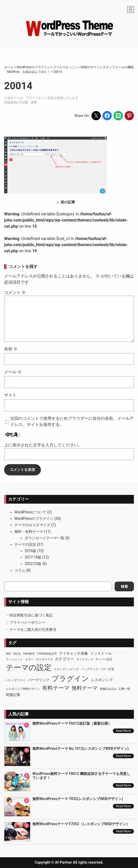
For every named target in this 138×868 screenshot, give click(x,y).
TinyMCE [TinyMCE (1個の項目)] (29, 654)
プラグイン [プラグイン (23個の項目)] (70, 679)
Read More (123, 731)
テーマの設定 (25, 544)
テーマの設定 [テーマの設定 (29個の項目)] (29, 667)
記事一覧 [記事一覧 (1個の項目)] (124, 689)
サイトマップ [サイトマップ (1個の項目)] (85, 659)
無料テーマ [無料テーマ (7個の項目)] (85, 688)
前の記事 (68, 202)
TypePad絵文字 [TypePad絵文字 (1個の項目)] (47, 654)
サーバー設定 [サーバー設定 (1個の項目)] (104, 659)
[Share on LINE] (118, 116)
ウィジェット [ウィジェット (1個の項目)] (14, 659)
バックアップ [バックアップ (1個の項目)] (90, 669)
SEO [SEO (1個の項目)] (8, 654)
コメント (15, 292)
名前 (11, 349)
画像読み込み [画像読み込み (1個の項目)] (108, 689)
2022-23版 (33, 564)
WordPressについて (30, 512)
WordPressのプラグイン (34, 518)
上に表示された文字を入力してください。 (43, 445)
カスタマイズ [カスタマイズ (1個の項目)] (44, 659)
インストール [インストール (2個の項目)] (101, 653)
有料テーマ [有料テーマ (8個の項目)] (56, 688)
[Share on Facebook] (107, 116)
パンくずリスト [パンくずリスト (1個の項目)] (16, 680)
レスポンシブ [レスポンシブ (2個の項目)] (102, 680)
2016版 (30, 551)
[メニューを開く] (131, 9)
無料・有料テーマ (29, 532)
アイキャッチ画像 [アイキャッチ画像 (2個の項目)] (73, 653)
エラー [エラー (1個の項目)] (29, 659)
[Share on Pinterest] (129, 116)
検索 (124, 586)
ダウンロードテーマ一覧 (44, 538)
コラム (20, 570)
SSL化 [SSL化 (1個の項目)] (17, 654)
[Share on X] (96, 116)
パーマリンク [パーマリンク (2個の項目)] (39, 680)
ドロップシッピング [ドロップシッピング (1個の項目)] (66, 669)
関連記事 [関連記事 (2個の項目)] (13, 695)
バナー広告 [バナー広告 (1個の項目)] (107, 669)
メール (13, 372)
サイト (10, 395)
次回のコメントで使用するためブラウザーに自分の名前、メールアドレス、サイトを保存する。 (72, 421)
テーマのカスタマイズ (32, 525)
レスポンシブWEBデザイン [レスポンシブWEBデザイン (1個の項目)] (23, 689)
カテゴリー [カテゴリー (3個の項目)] (64, 659)
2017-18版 (33, 557)
